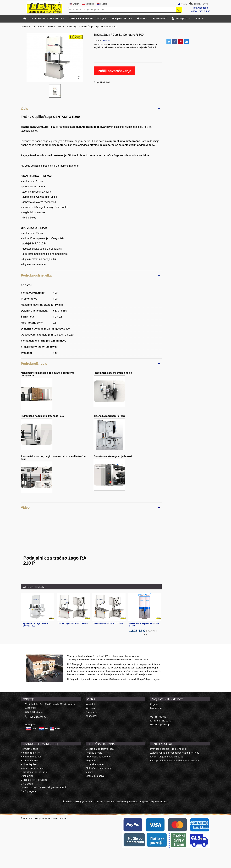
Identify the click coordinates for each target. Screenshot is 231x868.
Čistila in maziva (95, 776)
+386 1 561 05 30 (201, 11)
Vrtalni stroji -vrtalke (33, 768)
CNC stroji (27, 784)
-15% (145, 635)
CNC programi (29, 791)
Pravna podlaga (160, 725)
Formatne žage (30, 749)
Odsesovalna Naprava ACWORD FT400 (144, 625)
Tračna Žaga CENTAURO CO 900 (73, 623)
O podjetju (180, 18)
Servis (142, 18)
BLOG (198, 18)
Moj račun (156, 708)
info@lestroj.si (201, 8)
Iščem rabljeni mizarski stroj (167, 757)
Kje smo (90, 708)
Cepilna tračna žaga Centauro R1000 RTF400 (36, 625)
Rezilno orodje (94, 753)
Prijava (154, 704)
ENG (58, 729)
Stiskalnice (27, 776)
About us (29, 651)
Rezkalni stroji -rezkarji (34, 772)
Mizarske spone (95, 764)
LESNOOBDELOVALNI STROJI (46, 18)
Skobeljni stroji (29, 761)
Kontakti (90, 704)
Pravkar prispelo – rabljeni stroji (169, 749)
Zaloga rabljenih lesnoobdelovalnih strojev (175, 753)
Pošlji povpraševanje (114, 71)
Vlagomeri (91, 761)
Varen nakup (158, 717)
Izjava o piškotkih (162, 721)
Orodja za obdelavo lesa (100, 749)
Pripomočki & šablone (98, 757)
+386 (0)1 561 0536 (117, 802)
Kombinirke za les (31, 757)
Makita (89, 772)
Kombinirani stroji (31, 753)
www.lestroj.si (162, 802)
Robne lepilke (29, 764)
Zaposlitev (92, 716)
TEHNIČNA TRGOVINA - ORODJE (87, 18)
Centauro (106, 41)
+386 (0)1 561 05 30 (85, 802)
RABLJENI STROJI (121, 18)
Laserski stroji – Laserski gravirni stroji (43, 787)
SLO (35, 729)
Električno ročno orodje (99, 768)
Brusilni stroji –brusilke (34, 780)
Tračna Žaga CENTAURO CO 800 (108, 623)
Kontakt (160, 18)
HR (47, 729)
